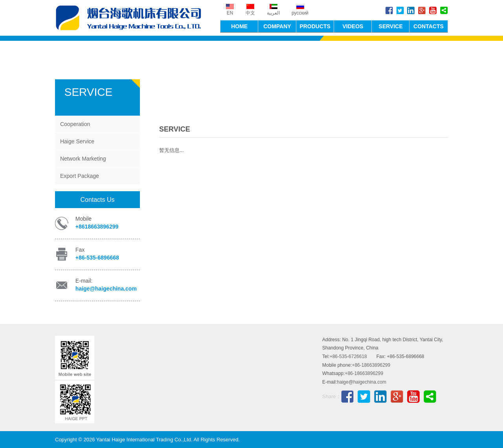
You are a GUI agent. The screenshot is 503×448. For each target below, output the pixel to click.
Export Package (80, 176)
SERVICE (391, 26)
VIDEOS (353, 26)
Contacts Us (97, 200)
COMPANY (277, 26)
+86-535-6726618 (348, 357)
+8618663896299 (97, 227)
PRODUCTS (315, 26)
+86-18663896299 (371, 365)
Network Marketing (83, 159)
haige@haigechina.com (106, 289)
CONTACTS (429, 26)
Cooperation (75, 124)
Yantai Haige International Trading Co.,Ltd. (130, 18)
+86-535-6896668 (97, 258)
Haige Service (77, 141)
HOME (239, 26)
